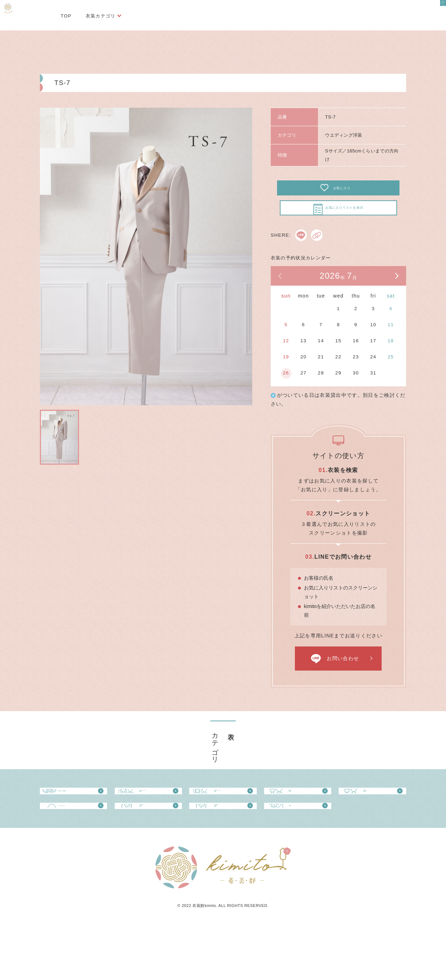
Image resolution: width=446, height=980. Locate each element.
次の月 (396, 293)
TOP (66, 16)
